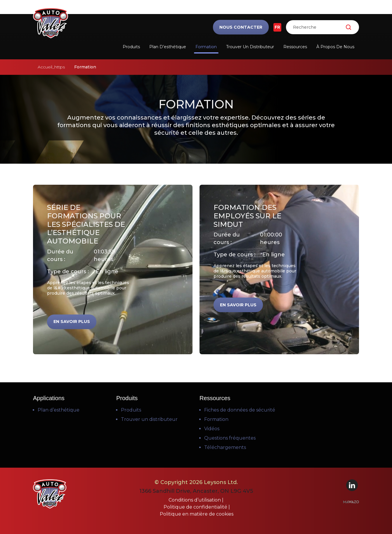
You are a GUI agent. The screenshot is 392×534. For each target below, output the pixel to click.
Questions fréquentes (230, 438)
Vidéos (212, 429)
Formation (206, 47)
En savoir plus (72, 322)
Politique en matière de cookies (197, 514)
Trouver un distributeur (250, 47)
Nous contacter (241, 27)
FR (277, 27)
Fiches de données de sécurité (240, 410)
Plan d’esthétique (168, 47)
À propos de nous (335, 47)
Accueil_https (51, 67)
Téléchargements (225, 447)
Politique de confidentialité (196, 507)
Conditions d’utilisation (195, 500)
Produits (131, 47)
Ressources (295, 47)
